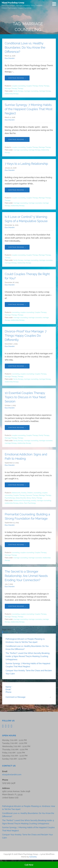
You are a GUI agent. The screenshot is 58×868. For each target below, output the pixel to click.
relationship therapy (12, 94)
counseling (16, 312)
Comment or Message (16, 695)
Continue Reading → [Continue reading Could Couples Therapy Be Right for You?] (17, 304)
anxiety (34, 500)
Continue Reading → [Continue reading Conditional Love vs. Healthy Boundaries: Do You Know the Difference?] (17, 78)
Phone (8, 692)
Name (9, 687)
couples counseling (19, 86)
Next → (8, 632)
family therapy (18, 91)
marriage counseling (31, 91)
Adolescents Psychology (22, 500)
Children (30, 493)
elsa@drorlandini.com (12, 778)
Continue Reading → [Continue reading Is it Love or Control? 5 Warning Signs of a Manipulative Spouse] (17, 247)
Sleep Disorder (21, 498)
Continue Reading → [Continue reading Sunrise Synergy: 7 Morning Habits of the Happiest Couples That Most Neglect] (17, 139)
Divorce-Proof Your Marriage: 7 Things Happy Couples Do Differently (26, 336)
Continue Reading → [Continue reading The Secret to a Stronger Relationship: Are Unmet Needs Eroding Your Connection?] (17, 606)
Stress (29, 498)
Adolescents (16, 493)
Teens (34, 498)
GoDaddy (33, 860)
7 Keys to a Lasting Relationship (26, 164)
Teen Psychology (30, 503)
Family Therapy (44, 86)
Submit (9, 703)
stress (21, 503)
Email (9, 689)
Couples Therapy (32, 86)
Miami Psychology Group (13, 3)
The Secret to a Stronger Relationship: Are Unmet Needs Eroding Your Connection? (26, 576)
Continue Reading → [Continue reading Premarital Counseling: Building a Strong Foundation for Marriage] (17, 545)
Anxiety (24, 493)
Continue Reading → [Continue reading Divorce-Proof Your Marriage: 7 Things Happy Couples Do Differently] (17, 366)
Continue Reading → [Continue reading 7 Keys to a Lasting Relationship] (17, 190)
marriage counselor (35, 203)
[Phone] (23, 692)
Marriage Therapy (11, 88)
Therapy (20, 88)
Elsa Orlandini (10, 58)
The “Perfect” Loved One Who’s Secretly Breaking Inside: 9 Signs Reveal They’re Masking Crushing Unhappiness (28, 656)
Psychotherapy (10, 498)
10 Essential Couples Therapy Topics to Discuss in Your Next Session (25, 397)
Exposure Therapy (32, 495)
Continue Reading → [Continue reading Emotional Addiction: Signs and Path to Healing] (17, 485)
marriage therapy (45, 91)
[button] (55, 4)
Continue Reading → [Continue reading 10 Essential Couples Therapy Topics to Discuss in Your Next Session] (17, 427)
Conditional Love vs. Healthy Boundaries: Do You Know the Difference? (25, 48)
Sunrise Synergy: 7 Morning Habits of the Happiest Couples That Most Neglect (29, 109)
